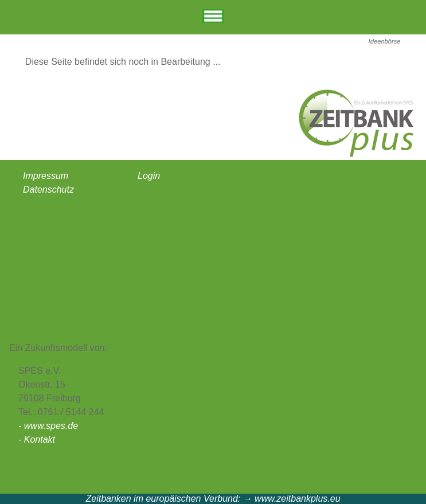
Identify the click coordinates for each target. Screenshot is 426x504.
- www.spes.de (48, 426)
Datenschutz (48, 190)
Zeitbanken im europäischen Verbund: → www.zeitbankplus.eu (213, 499)
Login (149, 176)
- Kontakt (37, 439)
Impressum (46, 176)
